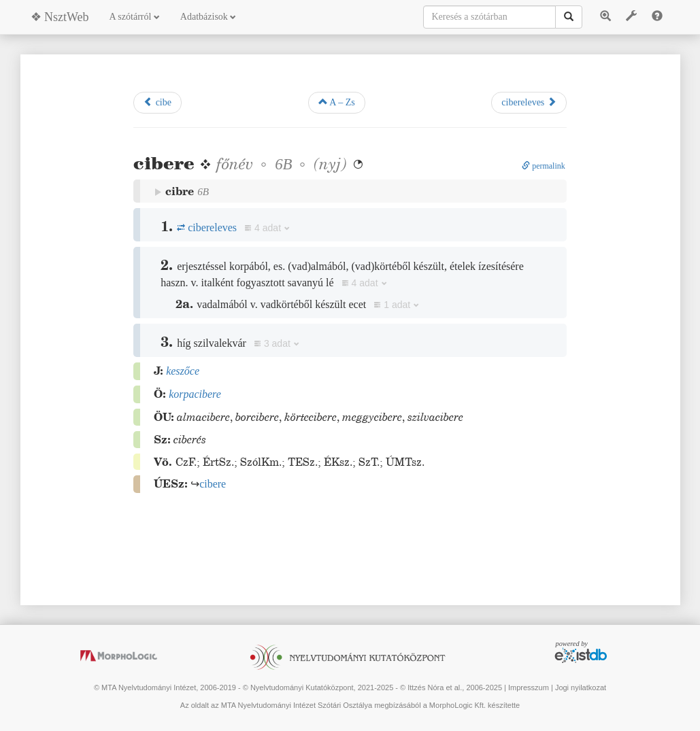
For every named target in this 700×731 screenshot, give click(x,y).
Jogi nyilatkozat (581, 687)
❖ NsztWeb (60, 17)
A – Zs (337, 102)
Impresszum (529, 687)
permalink (544, 166)
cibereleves (529, 102)
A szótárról (135, 17)
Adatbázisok (208, 17)
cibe (157, 102)
